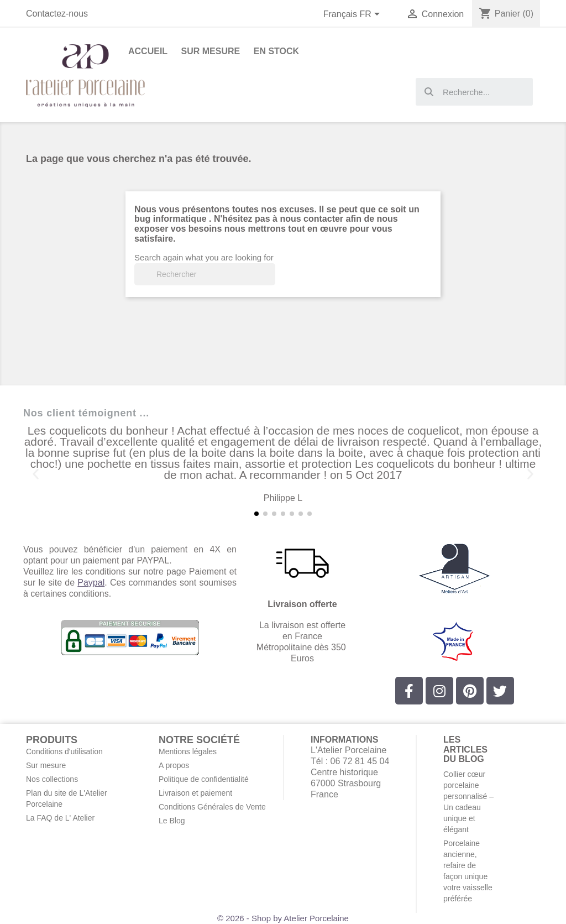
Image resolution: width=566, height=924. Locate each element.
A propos (174, 765)
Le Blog (172, 821)
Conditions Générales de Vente (212, 807)
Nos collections (52, 779)
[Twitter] (500, 691)
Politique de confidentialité (204, 779)
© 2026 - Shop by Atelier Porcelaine (283, 918)
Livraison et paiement (195, 793)
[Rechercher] (205, 274)
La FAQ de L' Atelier (60, 818)
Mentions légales (188, 751)
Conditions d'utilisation (64, 751)
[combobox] (474, 92)
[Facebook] (409, 691)
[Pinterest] (470, 691)
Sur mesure (46, 765)
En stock (276, 51)
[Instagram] (439, 691)
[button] (36, 474)
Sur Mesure (211, 51)
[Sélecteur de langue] (354, 15)
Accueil (148, 51)
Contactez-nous (57, 14)
